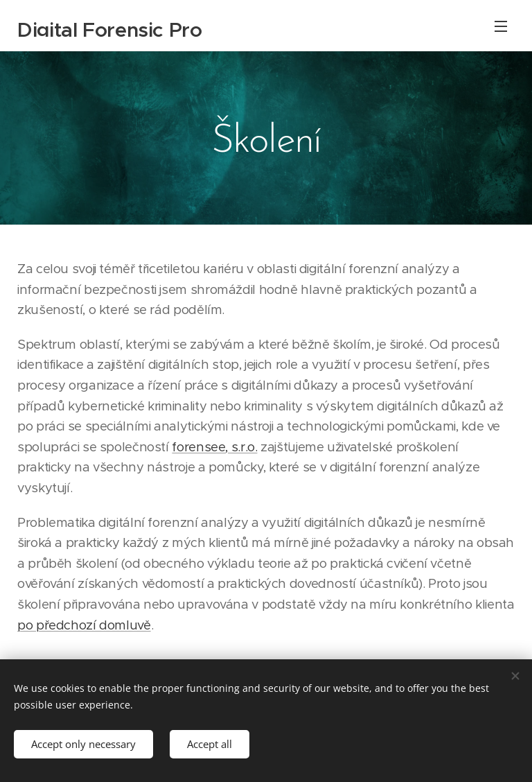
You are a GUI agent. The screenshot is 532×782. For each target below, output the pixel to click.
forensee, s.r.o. (214, 447)
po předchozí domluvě (84, 625)
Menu (501, 26)
